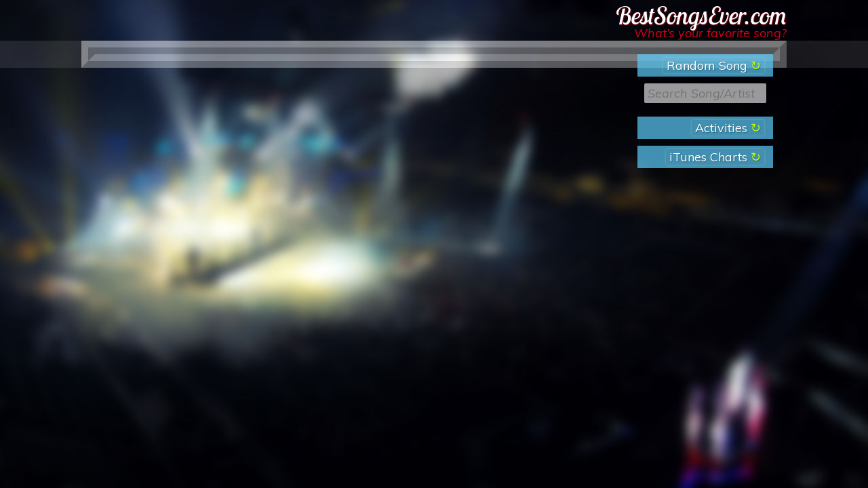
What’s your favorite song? (710, 33)
